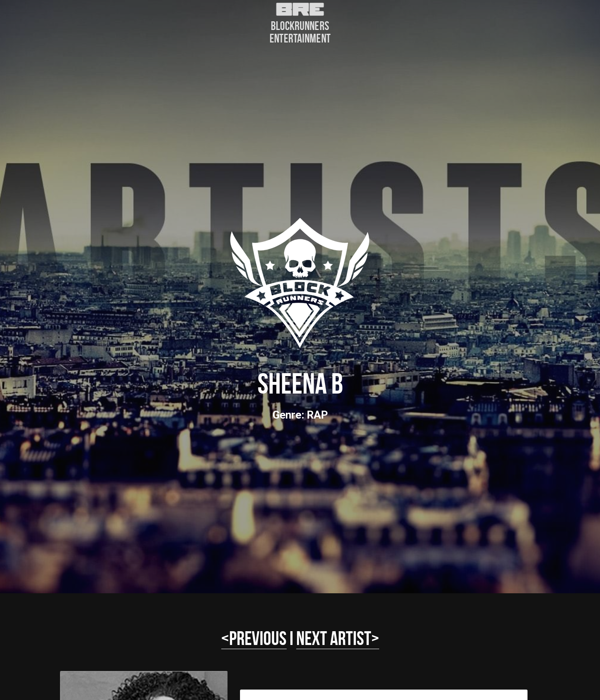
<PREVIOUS (254, 638)
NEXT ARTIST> (338, 638)
